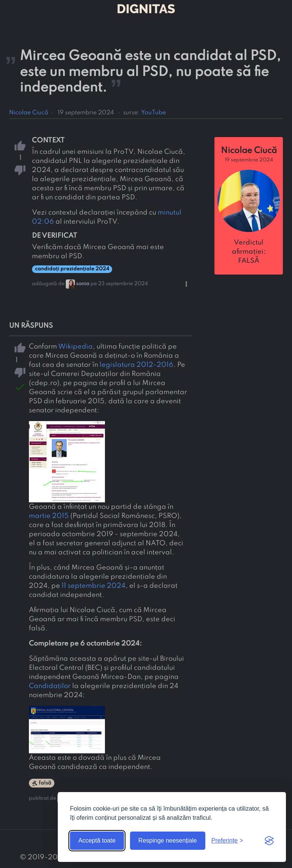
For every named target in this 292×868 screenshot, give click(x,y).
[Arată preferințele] (227, 841)
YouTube (153, 113)
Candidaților (50, 686)
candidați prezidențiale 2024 (72, 269)
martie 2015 (49, 516)
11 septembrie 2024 (94, 586)
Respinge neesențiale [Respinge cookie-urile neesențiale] (168, 840)
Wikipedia (75, 347)
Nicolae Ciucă (29, 113)
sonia (83, 284)
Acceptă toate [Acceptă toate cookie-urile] (97, 840)
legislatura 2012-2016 (136, 365)
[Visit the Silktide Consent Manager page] (269, 841)
